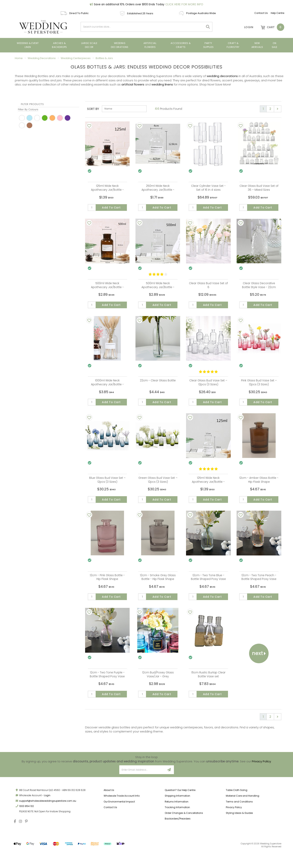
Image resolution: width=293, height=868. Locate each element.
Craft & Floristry (233, 45)
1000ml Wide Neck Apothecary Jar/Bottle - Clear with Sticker (107, 390)
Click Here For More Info (184, 4)
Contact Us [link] (110, 824)
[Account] (246, 27)
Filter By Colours (28, 109)
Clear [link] (37, 118)
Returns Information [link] (177, 818)
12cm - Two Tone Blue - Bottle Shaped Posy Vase (208, 588)
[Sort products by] (124, 109)
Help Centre (277, 13)
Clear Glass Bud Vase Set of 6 (208, 288)
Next (259, 667)
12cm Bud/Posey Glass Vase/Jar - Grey (158, 688)
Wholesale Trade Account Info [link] (122, 812)
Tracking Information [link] (177, 824)
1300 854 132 (26, 823)
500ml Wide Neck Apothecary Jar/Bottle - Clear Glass (158, 290)
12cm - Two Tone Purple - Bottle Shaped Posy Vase (107, 688)
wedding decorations (222, 76)
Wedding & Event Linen (28, 45)
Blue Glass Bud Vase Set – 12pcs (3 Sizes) (107, 488)
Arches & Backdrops (59, 45)
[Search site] (208, 27)
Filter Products (32, 104)
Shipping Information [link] (177, 812)
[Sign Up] (169, 786)
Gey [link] (22, 125)
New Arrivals (257, 45)
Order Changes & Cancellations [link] (184, 829)
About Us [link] (109, 807)
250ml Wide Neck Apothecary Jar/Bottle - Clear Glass (158, 190)
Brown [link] (29, 125)
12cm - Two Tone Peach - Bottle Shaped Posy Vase (259, 588)
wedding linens (162, 84)
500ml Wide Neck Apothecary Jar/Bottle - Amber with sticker (107, 290)
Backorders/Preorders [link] (178, 835)
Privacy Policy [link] (234, 824)
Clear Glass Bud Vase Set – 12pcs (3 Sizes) (208, 388)
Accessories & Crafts (181, 45)
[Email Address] (142, 786)
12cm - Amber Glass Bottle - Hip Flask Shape (259, 488)
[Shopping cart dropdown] (271, 27)
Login (47, 812)
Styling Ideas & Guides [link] (239, 829)
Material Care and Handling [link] (243, 812)
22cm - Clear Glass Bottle (158, 386)
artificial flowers (133, 84)
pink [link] (60, 118)
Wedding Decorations (120, 45)
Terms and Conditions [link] (239, 818)
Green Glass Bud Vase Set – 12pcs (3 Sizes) (158, 488)
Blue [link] (29, 118)
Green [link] (45, 118)
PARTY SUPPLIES (208, 45)
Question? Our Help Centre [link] (180, 807)
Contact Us (261, 13)
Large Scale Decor (89, 45)
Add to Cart (111, 208)
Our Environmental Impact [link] (119, 818)
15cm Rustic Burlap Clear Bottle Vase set (208, 688)
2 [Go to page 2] (270, 109)
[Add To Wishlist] (89, 126)
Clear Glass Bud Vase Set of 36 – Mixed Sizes (259, 188)
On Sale (275, 45)
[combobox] (142, 27)
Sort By (93, 109)
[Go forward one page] (278, 109)
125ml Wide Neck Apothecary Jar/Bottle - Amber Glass (107, 190)
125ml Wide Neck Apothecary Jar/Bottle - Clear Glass (208, 490)
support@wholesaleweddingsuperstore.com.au (48, 817)
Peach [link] (52, 118)
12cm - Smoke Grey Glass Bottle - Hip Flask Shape (158, 588)
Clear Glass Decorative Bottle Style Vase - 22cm (259, 288)
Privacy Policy (261, 778)
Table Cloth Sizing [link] (237, 807)
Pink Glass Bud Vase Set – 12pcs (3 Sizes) (259, 388)
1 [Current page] (263, 109)
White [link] (22, 118)
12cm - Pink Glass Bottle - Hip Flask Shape (107, 588)
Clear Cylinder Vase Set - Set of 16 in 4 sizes (208, 188)
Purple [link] (68, 118)
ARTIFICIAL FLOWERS (150, 45)
